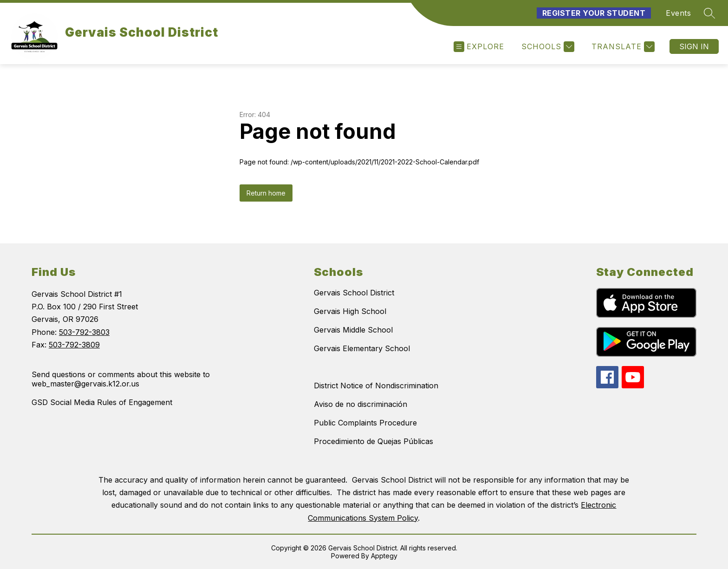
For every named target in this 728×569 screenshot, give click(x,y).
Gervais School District (354, 293)
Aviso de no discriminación (361, 404)
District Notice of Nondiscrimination (376, 386)
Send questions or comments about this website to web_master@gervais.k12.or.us (121, 379)
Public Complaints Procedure (365, 423)
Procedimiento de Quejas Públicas (374, 441)
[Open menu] (479, 47)
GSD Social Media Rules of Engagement (102, 402)
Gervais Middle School (353, 330)
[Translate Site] (622, 47)
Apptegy (384, 556)
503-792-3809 (74, 345)
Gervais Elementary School (362, 348)
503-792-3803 (84, 332)
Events (678, 13)
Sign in (694, 46)
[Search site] (709, 13)
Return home (266, 193)
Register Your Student (594, 13)
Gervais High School (350, 311)
